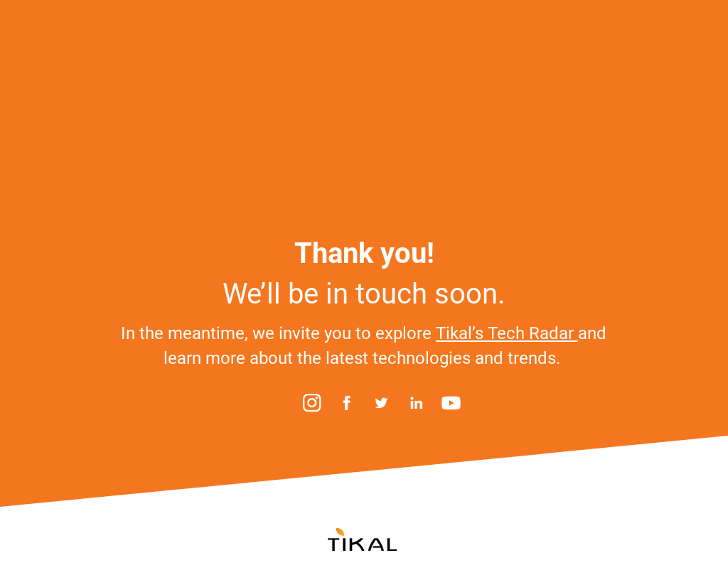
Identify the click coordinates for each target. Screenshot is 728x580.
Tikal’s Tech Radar (507, 333)
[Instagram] (312, 403)
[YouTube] (451, 403)
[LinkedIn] (416, 403)
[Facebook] (347, 403)
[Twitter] (381, 403)
